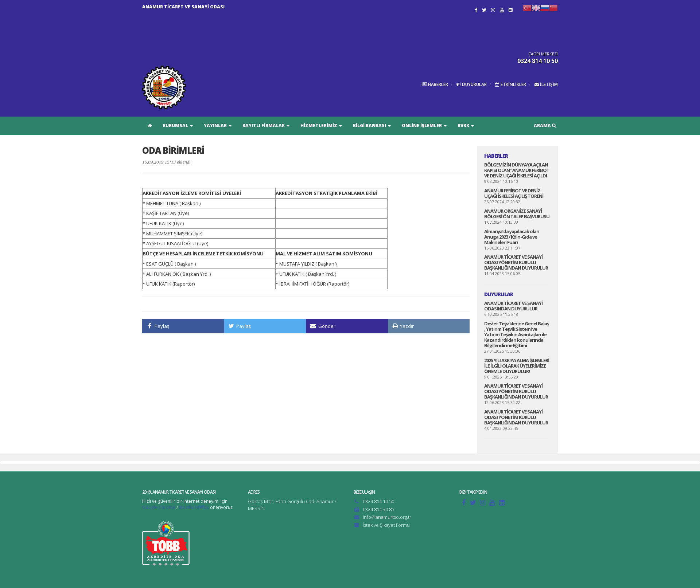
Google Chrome (159, 507)
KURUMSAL (178, 126)
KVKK (466, 126)
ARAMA (545, 126)
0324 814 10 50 (378, 501)
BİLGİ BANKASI (372, 126)
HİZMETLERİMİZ (321, 126)
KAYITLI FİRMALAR (266, 126)
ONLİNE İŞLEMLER (424, 126)
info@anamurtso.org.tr (387, 517)
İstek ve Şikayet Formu (386, 525)
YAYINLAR (218, 126)
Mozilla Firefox (194, 507)
